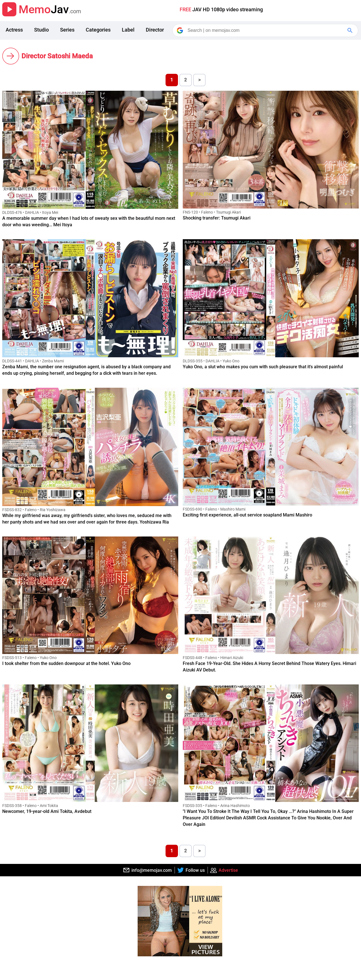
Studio (41, 30)
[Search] (266, 30)
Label (128, 30)
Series (67, 30)
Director (155, 30)
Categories (98, 30)
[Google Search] (351, 30)
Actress (14, 30)
